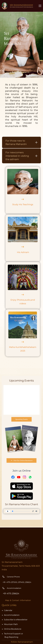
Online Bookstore (13, 629)
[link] (21, 457)
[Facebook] (13, 512)
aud (27, 300)
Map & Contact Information (18, 600)
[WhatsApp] (30, 512)
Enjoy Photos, (18, 300)
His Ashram (23, 252)
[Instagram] (24, 512)
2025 (23, 351)
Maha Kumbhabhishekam (23, 347)
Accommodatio (11, 615)
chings (30, 205)
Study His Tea (19, 205)
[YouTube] (19, 512)
